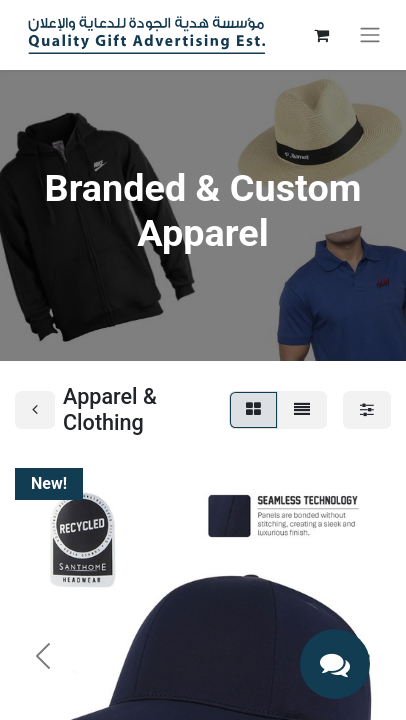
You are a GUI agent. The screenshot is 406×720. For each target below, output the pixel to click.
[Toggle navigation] (370, 35)
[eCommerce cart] (321, 35)
